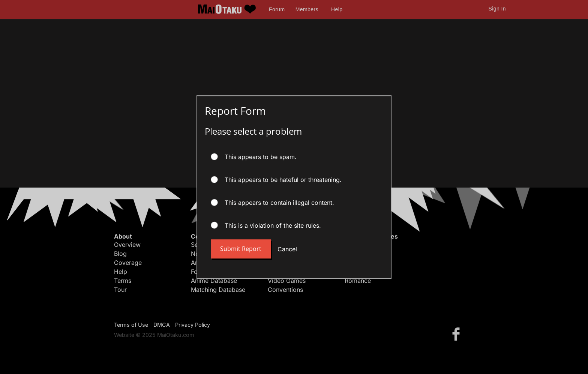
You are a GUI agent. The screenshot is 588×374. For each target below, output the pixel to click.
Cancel (287, 249)
